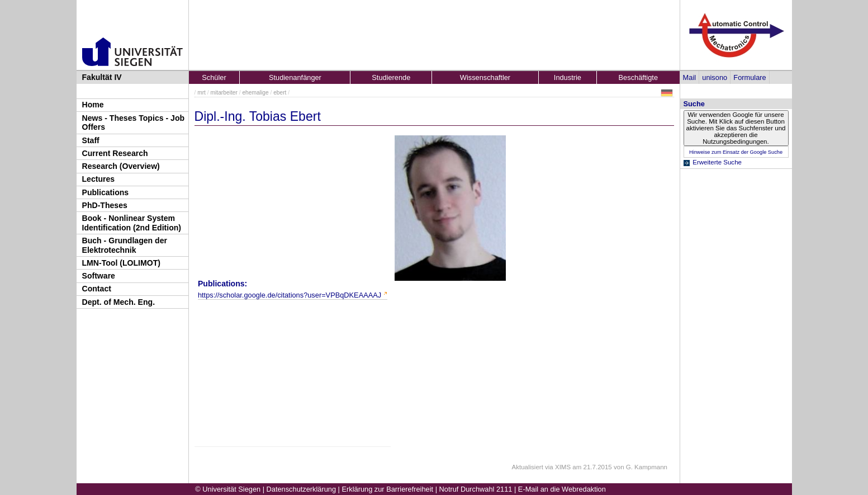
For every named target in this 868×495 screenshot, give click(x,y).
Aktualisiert (528, 467)
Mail (689, 77)
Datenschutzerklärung (301, 489)
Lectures (99, 179)
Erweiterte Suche (717, 162)
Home (93, 105)
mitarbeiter (224, 93)
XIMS (563, 467)
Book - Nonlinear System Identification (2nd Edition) (132, 223)
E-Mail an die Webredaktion (562, 489)
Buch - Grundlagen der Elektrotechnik (125, 245)
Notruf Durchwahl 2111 (476, 489)
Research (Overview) (121, 166)
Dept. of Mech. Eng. (119, 302)
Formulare (750, 77)
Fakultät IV (102, 77)
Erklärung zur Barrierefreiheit (388, 489)
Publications (106, 192)
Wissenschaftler (485, 77)
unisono (715, 77)
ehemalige (255, 93)
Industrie (568, 77)
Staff (91, 140)
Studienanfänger (295, 77)
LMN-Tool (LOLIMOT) (121, 263)
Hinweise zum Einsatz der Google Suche (736, 152)
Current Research (115, 153)
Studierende (391, 77)
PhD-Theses (105, 205)
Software (99, 276)
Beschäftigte (638, 77)
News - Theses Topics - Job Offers (134, 123)
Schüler (214, 77)
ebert (280, 93)
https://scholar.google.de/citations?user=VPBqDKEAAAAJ (290, 295)
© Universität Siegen (228, 489)
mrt (201, 93)
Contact (97, 289)
